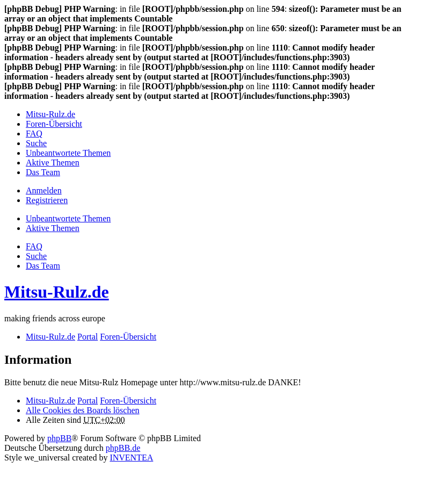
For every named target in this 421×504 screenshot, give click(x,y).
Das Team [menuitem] (43, 172)
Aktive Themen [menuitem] (53, 163)
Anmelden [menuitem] (44, 190)
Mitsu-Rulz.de (57, 292)
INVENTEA (131, 458)
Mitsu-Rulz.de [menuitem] (50, 114)
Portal (88, 337)
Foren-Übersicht (128, 401)
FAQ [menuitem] (34, 134)
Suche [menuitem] (36, 143)
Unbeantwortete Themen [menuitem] (68, 153)
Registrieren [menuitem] (47, 200)
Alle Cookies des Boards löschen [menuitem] (83, 410)
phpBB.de (123, 448)
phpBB (59, 438)
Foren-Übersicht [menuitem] (54, 124)
